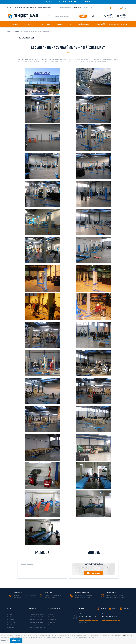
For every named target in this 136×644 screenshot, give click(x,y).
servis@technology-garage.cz (111, 620)
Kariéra (52, 625)
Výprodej (12, 619)
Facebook (116, 8)
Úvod (9, 31)
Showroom (53, 622)
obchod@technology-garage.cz (89, 620)
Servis (14, 8)
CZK (93, 16)
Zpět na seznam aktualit (26, 38)
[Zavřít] (134, 2)
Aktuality (26, 8)
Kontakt (19, 8)
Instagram (126, 8)
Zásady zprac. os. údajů (37, 622)
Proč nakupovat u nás (36, 617)
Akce (10, 614)
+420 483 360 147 (110, 617)
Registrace (12, 622)
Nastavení (5, 641)
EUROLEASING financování (38, 627)
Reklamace (12, 625)
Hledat (83, 16)
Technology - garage (27, 564)
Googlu (124, 636)
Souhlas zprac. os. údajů (37, 625)
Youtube (115, 609)
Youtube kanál (96, 573)
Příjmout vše (16, 641)
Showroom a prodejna (44, 8)
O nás (9, 8)
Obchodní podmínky (36, 619)
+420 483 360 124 (88, 617)
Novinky (11, 617)
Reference (33, 8)
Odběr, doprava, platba (36, 614)
